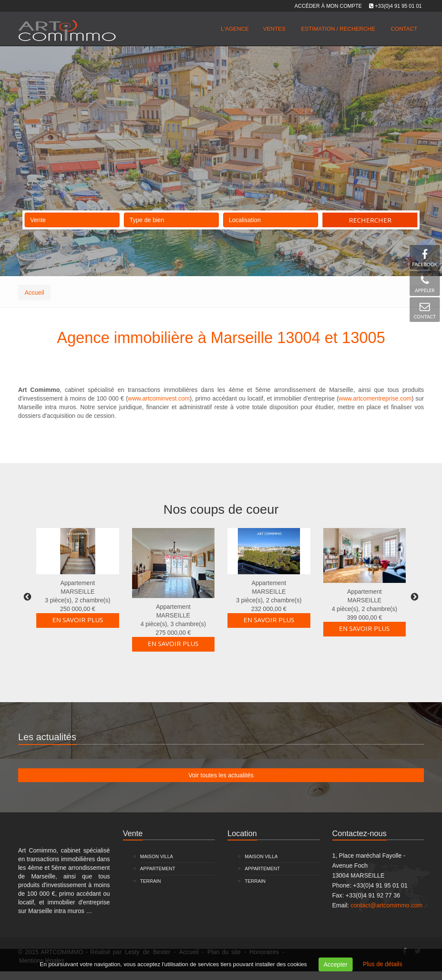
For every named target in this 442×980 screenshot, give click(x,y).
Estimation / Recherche (338, 29)
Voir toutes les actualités (221, 775)
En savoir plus (78, 620)
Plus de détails (383, 964)
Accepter (336, 964)
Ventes (274, 29)
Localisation (271, 218)
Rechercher (370, 220)
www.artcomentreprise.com (375, 398)
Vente (72, 218)
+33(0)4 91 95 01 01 (398, 6)
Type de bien (171, 218)
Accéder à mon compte (328, 6)
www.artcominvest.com (159, 398)
